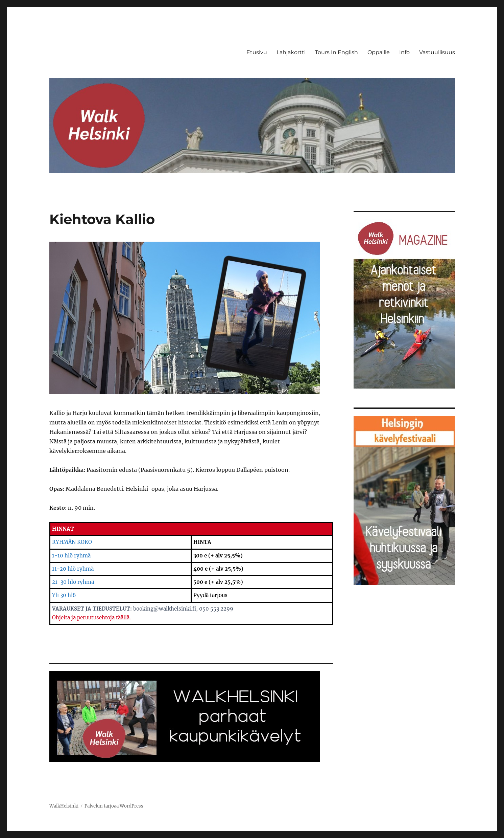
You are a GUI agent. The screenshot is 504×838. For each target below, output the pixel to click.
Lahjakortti (291, 52)
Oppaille (379, 52)
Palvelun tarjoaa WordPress (114, 806)
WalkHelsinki (64, 806)
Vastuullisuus (437, 52)
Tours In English (337, 52)
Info (404, 52)
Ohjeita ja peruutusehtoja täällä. (91, 618)
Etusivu (257, 52)
